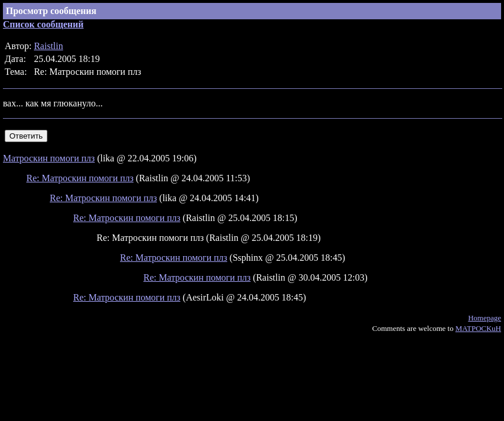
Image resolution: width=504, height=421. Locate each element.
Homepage (485, 318)
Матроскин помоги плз (49, 158)
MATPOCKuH (478, 328)
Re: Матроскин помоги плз (80, 178)
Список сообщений (43, 24)
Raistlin (49, 46)
